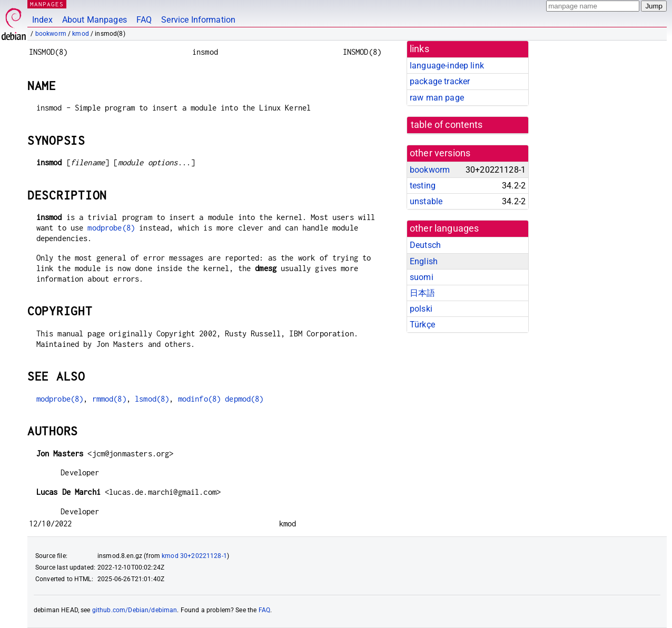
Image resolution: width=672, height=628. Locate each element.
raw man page (437, 98)
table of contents (447, 125)
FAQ (144, 20)
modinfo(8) (200, 399)
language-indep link (447, 66)
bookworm (51, 34)
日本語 (422, 293)
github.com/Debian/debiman (135, 610)
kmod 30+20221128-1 (194, 556)
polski (421, 309)
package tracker (440, 81)
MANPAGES (47, 4)
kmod (81, 34)
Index (42, 20)
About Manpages (95, 20)
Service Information (198, 20)
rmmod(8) (109, 399)
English (424, 261)
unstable (426, 201)
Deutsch (425, 245)
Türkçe (422, 325)
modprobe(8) (111, 228)
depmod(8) (244, 399)
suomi (422, 277)
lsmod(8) (152, 399)
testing (423, 186)
